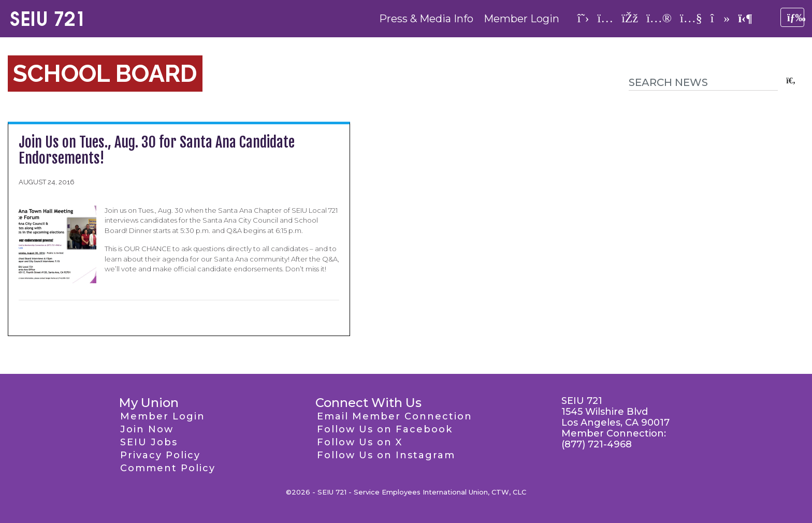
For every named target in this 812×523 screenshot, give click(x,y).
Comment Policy (168, 468)
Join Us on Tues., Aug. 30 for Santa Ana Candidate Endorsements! (157, 150)
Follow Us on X (360, 442)
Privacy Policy (160, 455)
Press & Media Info (426, 19)
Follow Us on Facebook (385, 429)
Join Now (147, 429)
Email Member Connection (395, 416)
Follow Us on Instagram (386, 455)
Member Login (521, 19)
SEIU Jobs (149, 442)
